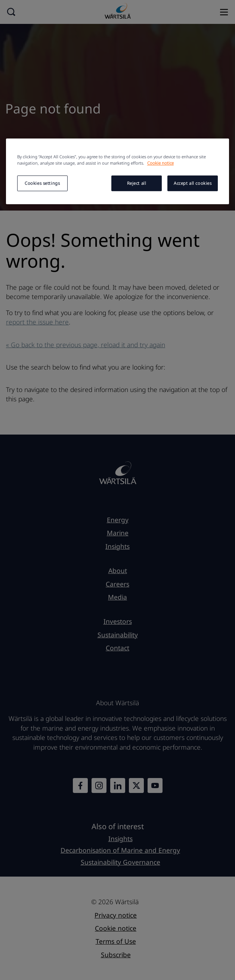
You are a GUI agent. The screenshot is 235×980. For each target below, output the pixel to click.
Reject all (137, 183)
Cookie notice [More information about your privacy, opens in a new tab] (160, 163)
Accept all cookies (193, 183)
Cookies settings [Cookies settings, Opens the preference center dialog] (42, 183)
